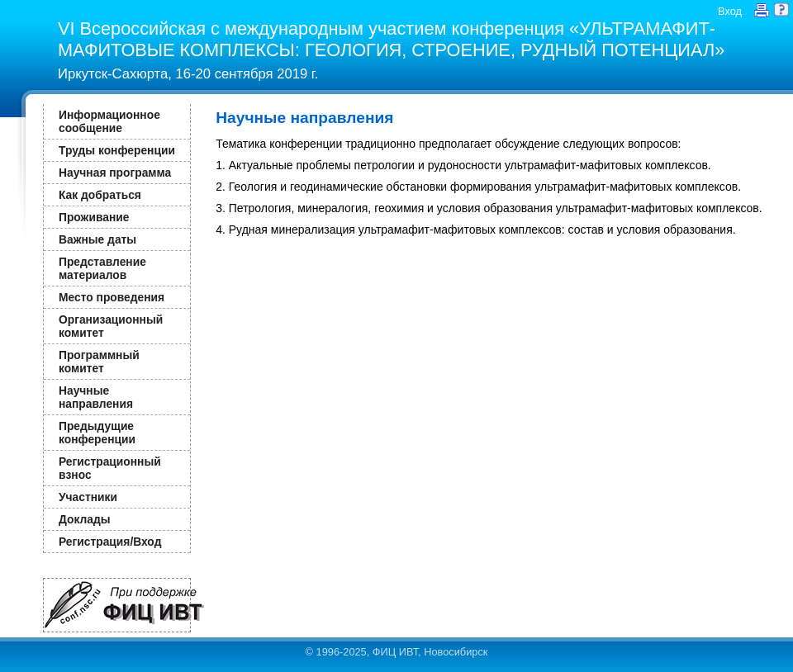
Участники (88, 497)
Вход (730, 11)
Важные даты (97, 239)
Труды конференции (117, 150)
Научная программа (115, 173)
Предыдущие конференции (97, 433)
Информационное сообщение (109, 121)
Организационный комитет (111, 326)
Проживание (94, 217)
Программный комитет (99, 362)
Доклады (85, 519)
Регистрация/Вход (110, 542)
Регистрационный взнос (110, 468)
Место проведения (112, 297)
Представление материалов (102, 268)
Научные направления (96, 397)
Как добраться (100, 195)
